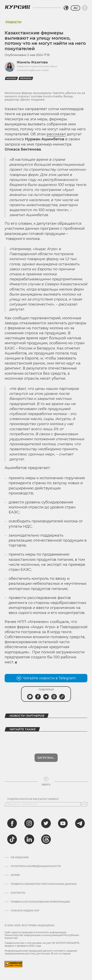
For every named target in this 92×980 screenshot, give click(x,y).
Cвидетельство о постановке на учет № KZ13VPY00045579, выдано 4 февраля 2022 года (42, 944)
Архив (15, 875)
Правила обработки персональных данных (44, 884)
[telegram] (80, 823)
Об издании (20, 857)
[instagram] (29, 823)
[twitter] (46, 823)
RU (75, 8)
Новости (13, 22)
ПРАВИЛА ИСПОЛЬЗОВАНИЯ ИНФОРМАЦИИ (40, 902)
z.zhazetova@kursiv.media (33, 70)
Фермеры (26, 78)
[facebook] (12, 823)
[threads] (46, 839)
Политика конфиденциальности (36, 866)
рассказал (56, 134)
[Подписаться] (84, 804)
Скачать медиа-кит (25, 911)
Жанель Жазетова (32, 62)
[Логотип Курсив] (17, 7)
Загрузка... (46, 758)
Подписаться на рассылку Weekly (33, 799)
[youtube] (63, 823)
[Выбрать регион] (66, 8)
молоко (11, 78)
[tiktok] (12, 839)
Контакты (18, 893)
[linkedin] (29, 839)
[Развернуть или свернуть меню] (85, 8)
